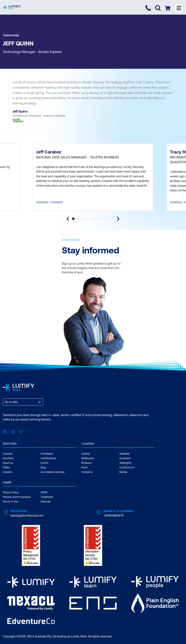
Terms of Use (10, 502)
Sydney (86, 454)
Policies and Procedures (17, 497)
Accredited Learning (52, 472)
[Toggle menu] (179, 8)
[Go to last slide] (68, 219)
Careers (7, 472)
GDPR (44, 492)
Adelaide (124, 454)
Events (45, 463)
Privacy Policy (11, 492)
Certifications (48, 458)
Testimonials (11, 35)
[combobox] (5, 402)
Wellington (125, 463)
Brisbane (87, 463)
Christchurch (127, 467)
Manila (123, 472)
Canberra (87, 472)
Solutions (8, 458)
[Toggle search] (158, 8)
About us (8, 463)
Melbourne (88, 458)
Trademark (47, 497)
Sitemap (45, 502)
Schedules (47, 454)
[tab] (73, 219)
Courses (8, 454)
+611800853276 (113, 515)
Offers (6, 467)
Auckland (125, 458)
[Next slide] (118, 219)
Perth (85, 467)
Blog (43, 467)
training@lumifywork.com (27, 515)
